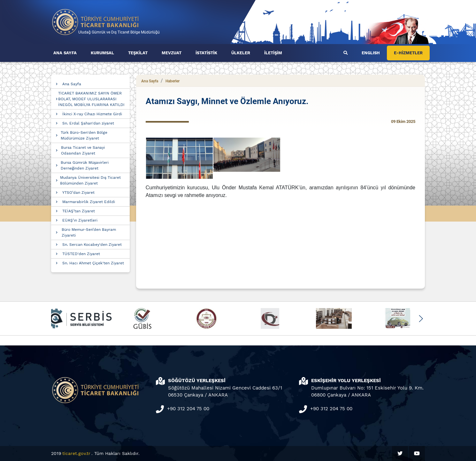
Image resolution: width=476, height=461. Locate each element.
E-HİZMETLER (408, 53)
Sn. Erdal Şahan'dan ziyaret (88, 123)
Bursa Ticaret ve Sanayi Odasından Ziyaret (83, 150)
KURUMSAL (102, 53)
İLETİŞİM (273, 53)
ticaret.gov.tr (76, 453)
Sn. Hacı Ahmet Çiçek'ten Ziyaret (93, 263)
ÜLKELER (241, 53)
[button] (421, 319)
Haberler (173, 81)
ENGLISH (371, 53)
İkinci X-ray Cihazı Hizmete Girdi (92, 114)
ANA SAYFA (65, 53)
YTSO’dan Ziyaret (78, 193)
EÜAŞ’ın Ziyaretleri (80, 220)
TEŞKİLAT (138, 53)
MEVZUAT (172, 53)
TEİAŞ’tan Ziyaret (79, 211)
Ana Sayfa (72, 84)
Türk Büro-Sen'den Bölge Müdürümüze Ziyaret (84, 135)
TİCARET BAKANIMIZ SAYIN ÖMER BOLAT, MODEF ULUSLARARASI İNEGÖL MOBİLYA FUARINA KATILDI (91, 99)
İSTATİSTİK (206, 53)
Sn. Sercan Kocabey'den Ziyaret (92, 245)
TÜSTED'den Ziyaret (81, 254)
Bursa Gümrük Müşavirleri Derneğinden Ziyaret (85, 165)
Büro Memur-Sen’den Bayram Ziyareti (89, 232)
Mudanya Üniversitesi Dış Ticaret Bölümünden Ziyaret (90, 180)
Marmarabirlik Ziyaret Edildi (89, 202)
